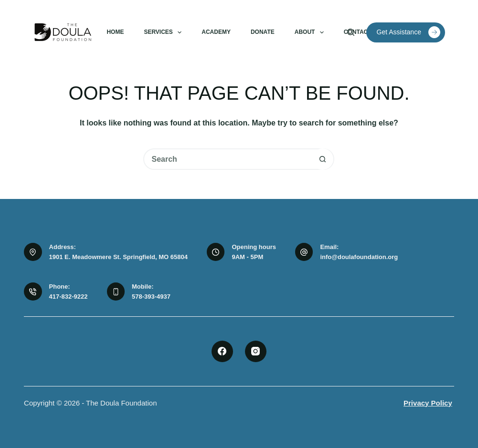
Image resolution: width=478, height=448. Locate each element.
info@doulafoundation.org (359, 257)
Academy (216, 32)
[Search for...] (228, 159)
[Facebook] (222, 351)
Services (165, 32)
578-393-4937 (151, 297)
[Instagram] (256, 351)
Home (115, 32)
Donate (263, 32)
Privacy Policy (428, 403)
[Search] (351, 32)
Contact (358, 32)
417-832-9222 (69, 297)
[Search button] (323, 159)
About (311, 32)
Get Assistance (409, 32)
